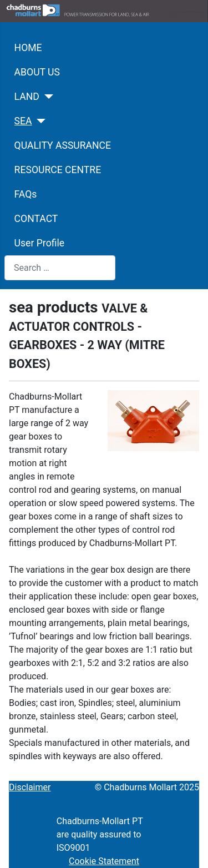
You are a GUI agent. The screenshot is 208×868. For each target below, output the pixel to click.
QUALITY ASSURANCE (63, 145)
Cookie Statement (104, 861)
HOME (28, 48)
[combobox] (60, 268)
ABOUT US (37, 72)
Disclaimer (30, 787)
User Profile (39, 243)
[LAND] (46, 97)
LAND (27, 97)
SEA (23, 121)
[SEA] (39, 121)
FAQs (26, 194)
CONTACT (36, 219)
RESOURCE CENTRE (58, 170)
